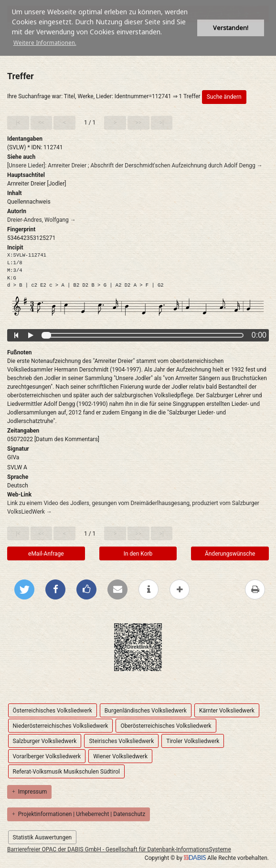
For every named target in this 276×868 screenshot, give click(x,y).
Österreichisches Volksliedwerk (53, 711)
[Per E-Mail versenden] (117, 589)
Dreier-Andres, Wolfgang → (42, 220)
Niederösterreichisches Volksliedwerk (61, 726)
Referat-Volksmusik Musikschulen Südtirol (66, 772)
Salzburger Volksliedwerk (45, 741)
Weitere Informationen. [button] (45, 43)
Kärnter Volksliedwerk (227, 711)
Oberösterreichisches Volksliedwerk (166, 726)
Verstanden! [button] (231, 28)
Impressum (29, 792)
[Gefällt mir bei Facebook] (86, 589)
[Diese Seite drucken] (255, 589)
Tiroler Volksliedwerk (193, 741)
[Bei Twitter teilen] (24, 589)
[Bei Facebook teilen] (55, 589)
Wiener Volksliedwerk (120, 756)
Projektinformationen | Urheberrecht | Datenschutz (79, 814)
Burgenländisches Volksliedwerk (146, 711)
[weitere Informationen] (149, 589)
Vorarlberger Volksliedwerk (47, 756)
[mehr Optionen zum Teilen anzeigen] (180, 589)
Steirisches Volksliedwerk (121, 741)
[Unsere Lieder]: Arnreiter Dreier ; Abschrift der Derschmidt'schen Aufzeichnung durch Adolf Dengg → (135, 165)
